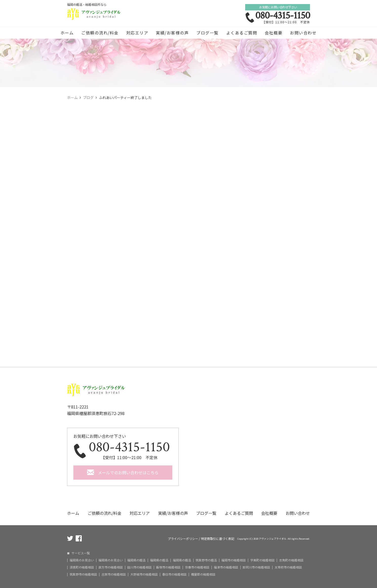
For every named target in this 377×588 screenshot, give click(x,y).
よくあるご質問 (242, 33)
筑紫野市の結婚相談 (83, 574)
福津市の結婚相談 (226, 567)
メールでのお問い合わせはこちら (128, 473)
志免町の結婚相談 (291, 560)
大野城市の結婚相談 (144, 574)
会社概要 (274, 33)
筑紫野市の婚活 (206, 560)
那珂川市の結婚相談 (256, 567)
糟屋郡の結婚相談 (203, 574)
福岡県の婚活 (136, 560)
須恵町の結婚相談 (82, 567)
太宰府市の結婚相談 (288, 567)
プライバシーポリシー (183, 539)
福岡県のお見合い (82, 560)
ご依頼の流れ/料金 (100, 33)
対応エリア (137, 33)
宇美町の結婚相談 (262, 560)
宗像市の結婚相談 (197, 567)
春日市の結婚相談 (174, 574)
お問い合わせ (303, 33)
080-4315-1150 (283, 15)
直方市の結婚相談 (111, 567)
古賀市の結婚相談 (114, 574)
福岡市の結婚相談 (234, 560)
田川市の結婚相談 (139, 567)
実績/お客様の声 (172, 33)
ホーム (67, 33)
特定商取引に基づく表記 (218, 539)
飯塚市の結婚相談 (168, 567)
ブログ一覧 (207, 33)
